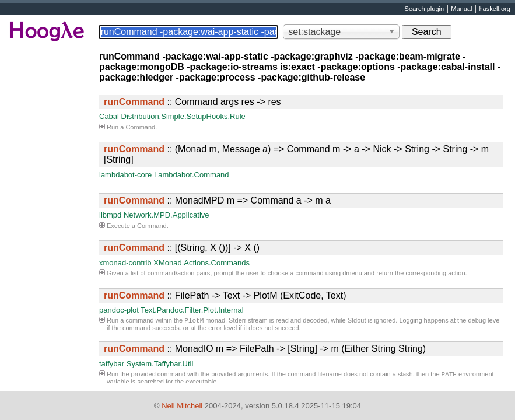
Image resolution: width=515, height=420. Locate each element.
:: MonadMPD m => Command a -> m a (217, 200)
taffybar (112, 364)
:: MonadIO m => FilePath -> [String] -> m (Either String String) (265, 349)
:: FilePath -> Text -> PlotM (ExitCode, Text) (225, 295)
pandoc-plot (119, 310)
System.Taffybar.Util (160, 364)
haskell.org (494, 9)
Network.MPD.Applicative (167, 215)
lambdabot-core (125, 175)
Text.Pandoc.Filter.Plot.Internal (192, 310)
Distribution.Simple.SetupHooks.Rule (183, 116)
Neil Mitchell (182, 406)
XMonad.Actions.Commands (202, 263)
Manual (461, 9)
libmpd (110, 215)
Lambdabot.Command (192, 175)
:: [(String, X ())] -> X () (182, 248)
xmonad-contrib (125, 263)
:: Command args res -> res (192, 102)
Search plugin (425, 9)
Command (140, 127)
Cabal (109, 116)
